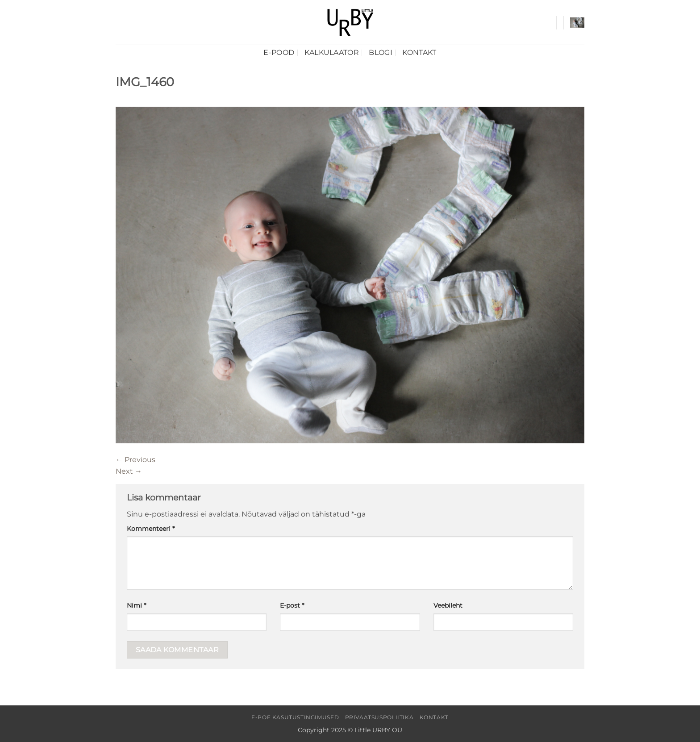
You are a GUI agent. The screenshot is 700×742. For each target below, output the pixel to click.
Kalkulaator (332, 52)
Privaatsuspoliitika (379, 717)
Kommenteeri (151, 529)
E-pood (279, 52)
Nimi (136, 605)
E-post (292, 605)
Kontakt (419, 52)
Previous (135, 460)
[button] (577, 23)
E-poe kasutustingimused (295, 717)
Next (129, 471)
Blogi (381, 52)
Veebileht (448, 605)
